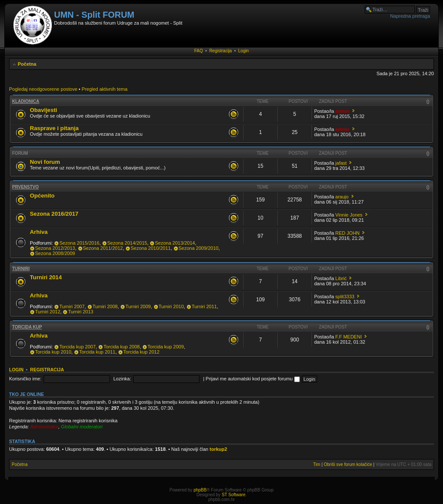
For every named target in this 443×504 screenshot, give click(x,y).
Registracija (221, 51)
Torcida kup (27, 327)
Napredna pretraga (410, 16)
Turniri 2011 (204, 306)
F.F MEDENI (348, 337)
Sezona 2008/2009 (55, 253)
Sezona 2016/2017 (54, 214)
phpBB (200, 490)
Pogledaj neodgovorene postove (43, 89)
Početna (27, 64)
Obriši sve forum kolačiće (348, 464)
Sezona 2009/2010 (199, 248)
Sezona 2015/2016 (79, 243)
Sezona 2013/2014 (175, 243)
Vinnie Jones (349, 215)
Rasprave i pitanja (54, 128)
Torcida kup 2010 (53, 352)
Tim (317, 464)
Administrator (44, 427)
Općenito (42, 196)
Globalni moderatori (82, 427)
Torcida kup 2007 (77, 347)
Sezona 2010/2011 (151, 248)
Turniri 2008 (105, 306)
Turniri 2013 (80, 312)
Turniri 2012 (48, 312)
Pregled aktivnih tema (105, 89)
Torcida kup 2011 (97, 352)
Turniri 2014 (46, 277)
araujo (342, 197)
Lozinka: (122, 379)
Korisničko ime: (25, 379)
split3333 (345, 297)
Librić (341, 278)
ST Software (233, 495)
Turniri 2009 (138, 306)
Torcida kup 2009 (166, 347)
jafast (341, 163)
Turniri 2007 (72, 306)
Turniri (21, 269)
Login (244, 51)
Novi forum (45, 162)
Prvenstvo (26, 187)
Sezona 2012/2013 (55, 248)
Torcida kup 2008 (122, 347)
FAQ (199, 51)
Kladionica (26, 101)
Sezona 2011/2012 (103, 248)
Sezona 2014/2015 (127, 243)
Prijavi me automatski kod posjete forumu (252, 379)
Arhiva (39, 232)
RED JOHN (347, 233)
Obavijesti (43, 110)
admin (342, 111)
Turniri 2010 (171, 306)
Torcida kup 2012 (141, 352)
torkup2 (218, 449)
